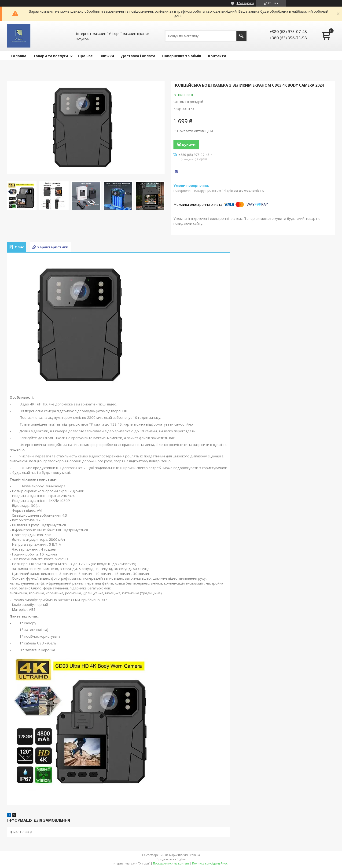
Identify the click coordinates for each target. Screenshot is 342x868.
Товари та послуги (51, 56)
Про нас (85, 56)
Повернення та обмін (182, 56)
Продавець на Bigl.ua (171, 859)
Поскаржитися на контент (171, 863)
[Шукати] (241, 36)
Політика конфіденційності (211, 863)
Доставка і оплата (138, 56)
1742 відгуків (245, 3)
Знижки (107, 56)
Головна (18, 56)
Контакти (217, 56)
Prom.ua (194, 855)
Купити (189, 145)
